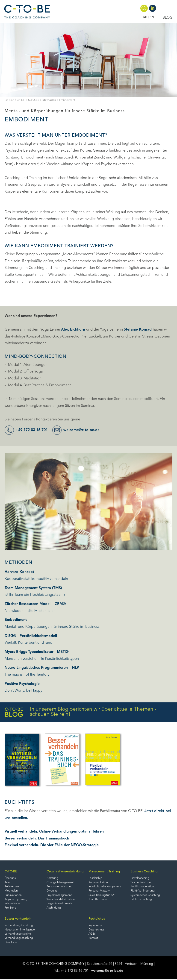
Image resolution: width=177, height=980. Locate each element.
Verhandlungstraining (18, 935)
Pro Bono (10, 908)
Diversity (52, 891)
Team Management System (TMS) (33, 588)
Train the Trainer (99, 900)
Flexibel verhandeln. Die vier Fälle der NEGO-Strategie (52, 845)
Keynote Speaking (16, 900)
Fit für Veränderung (143, 891)
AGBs (92, 935)
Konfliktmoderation (143, 887)
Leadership (96, 878)
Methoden (49, 100)
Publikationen (13, 895)
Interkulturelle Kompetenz (105, 887)
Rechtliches (97, 919)
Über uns (10, 878)
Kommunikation (99, 883)
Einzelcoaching (140, 878)
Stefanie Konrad (138, 330)
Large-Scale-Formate (60, 904)
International (12, 904)
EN (152, 17)
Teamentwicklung (142, 883)
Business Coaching (144, 872)
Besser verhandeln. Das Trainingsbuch (37, 839)
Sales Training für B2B (102, 895)
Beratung (52, 878)
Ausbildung (54, 908)
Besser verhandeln (18, 919)
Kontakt (93, 939)
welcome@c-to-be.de (84, 430)
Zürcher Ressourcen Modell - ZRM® (35, 604)
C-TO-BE (34, 100)
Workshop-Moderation (61, 900)
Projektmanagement (59, 895)
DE (145, 17)
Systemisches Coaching (145, 895)
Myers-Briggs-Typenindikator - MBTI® (37, 652)
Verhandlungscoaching (19, 939)
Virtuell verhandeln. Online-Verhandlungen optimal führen (54, 832)
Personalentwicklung (60, 887)
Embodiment (16, 620)
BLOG (167, 18)
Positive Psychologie (22, 684)
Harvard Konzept (19, 572)
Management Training (104, 872)
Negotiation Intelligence (20, 930)
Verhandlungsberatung (19, 926)
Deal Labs (11, 943)
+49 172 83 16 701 (33, 430)
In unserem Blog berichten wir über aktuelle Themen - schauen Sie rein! (81, 712)
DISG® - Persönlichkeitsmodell (31, 636)
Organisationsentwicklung (65, 872)
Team (8, 883)
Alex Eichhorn (74, 330)
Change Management (60, 883)
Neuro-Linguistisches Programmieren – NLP (42, 668)
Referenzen (12, 887)
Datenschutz (96, 930)
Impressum (96, 926)
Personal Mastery (99, 891)
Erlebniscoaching (141, 900)
